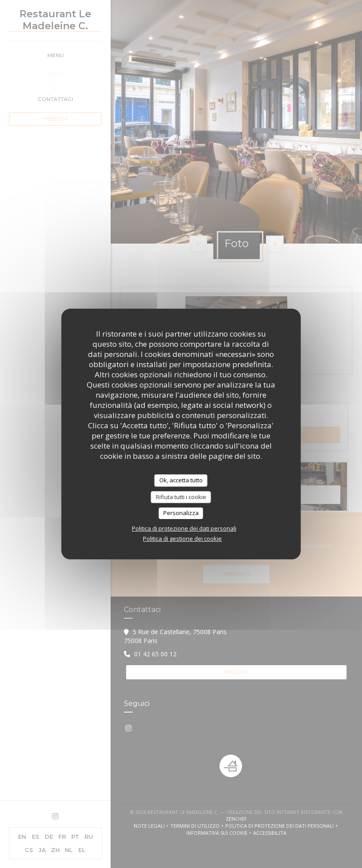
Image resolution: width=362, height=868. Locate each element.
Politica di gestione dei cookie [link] (182, 539)
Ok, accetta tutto (181, 480)
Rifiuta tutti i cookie (181, 497)
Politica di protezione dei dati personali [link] (184, 528)
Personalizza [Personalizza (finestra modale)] (181, 513)
